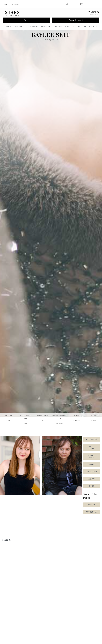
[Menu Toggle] (96, 4)
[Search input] (33, 4)
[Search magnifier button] (67, 4)
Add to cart (92, 449)
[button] (92, 480)
